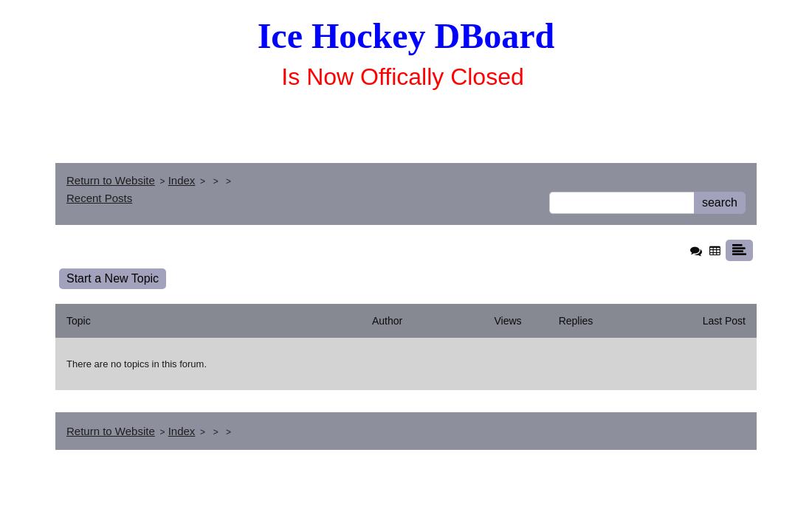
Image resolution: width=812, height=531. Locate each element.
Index (182, 180)
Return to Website (111, 180)
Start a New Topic (113, 278)
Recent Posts (99, 198)
